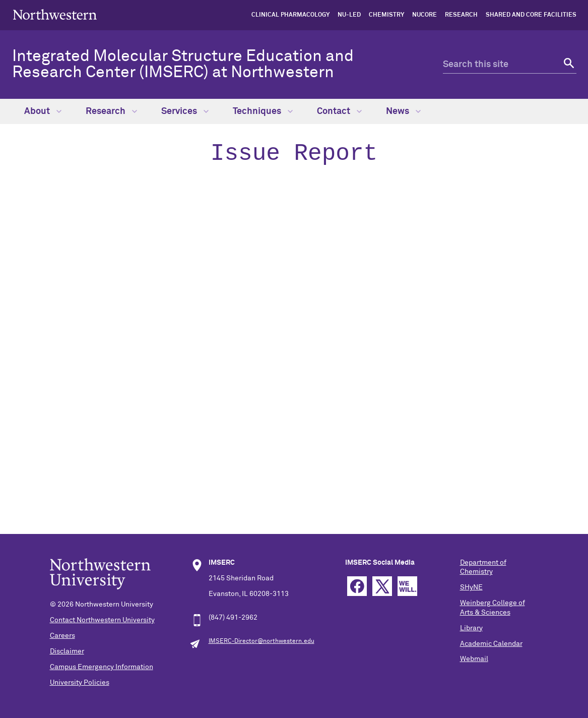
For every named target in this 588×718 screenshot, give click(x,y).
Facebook (357, 586)
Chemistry (386, 15)
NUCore (424, 15)
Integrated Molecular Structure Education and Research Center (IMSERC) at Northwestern (183, 65)
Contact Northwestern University (102, 620)
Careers (62, 636)
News (403, 111)
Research (461, 15)
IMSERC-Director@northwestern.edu (262, 641)
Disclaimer (67, 651)
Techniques (263, 111)
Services (185, 111)
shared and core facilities (531, 15)
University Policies (80, 683)
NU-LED (349, 15)
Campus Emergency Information (102, 667)
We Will (407, 586)
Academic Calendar (491, 644)
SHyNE (471, 587)
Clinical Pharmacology (290, 15)
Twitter (382, 586)
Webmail (474, 659)
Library (471, 628)
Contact (339, 111)
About (43, 111)
